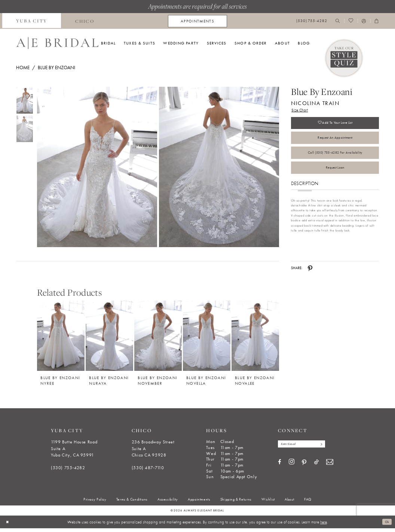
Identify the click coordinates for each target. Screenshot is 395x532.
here (324, 526)
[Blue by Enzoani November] (158, 339)
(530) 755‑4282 (68, 471)
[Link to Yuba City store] (32, 21)
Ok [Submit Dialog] (386, 526)
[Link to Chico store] (85, 21)
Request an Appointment (335, 142)
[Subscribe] (328, 448)
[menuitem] (32, 21)
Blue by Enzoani (56, 67)
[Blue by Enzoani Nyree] (61, 339)
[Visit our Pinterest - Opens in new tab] (304, 467)
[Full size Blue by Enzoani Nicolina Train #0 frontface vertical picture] (97, 167)
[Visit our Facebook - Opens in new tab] (280, 467)
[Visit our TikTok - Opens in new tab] (316, 467)
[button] (364, 21)
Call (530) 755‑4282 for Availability (335, 160)
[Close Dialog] (8, 526)
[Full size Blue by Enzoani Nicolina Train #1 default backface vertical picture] (219, 167)
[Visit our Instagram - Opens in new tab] (292, 467)
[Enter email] (306, 448)
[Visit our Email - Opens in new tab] (330, 467)
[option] (61, 343)
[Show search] (338, 21)
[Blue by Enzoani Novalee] (255, 339)
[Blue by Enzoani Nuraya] (109, 339)
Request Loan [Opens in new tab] (335, 178)
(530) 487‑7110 (148, 471)
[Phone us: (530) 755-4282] (312, 21)
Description (305, 194)
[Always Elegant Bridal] (57, 43)
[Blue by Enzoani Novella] (207, 339)
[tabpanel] (96, 167)
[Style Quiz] (344, 58)
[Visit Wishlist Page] (351, 21)
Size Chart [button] (301, 110)
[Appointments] (197, 21)
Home (23, 67)
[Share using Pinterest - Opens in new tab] (310, 272)
